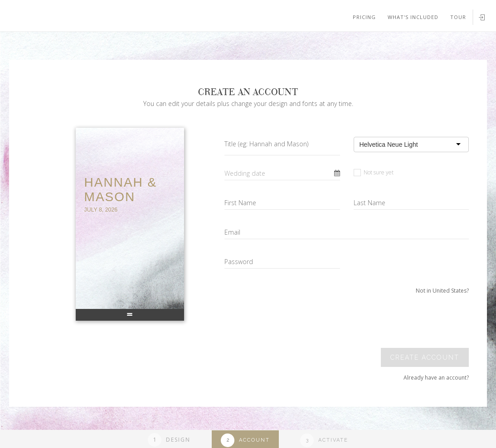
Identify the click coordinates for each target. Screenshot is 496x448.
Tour (458, 17)
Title (266, 144)
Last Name (370, 203)
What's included (413, 17)
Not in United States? (442, 291)
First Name (240, 203)
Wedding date (245, 173)
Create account (425, 357)
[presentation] (407, 321)
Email (232, 232)
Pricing (364, 17)
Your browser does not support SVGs (106, 45)
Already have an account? (436, 378)
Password (239, 262)
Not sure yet (374, 172)
